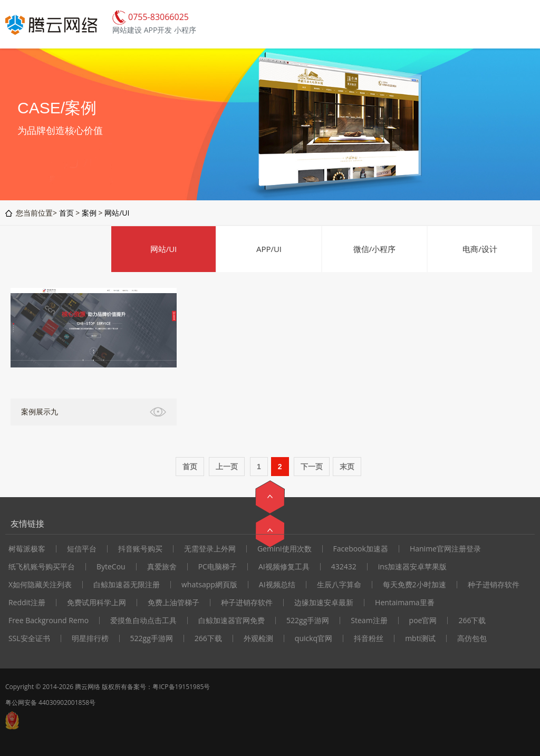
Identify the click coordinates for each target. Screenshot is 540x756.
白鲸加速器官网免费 (232, 621)
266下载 (472, 621)
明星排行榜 (90, 638)
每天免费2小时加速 (414, 585)
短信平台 (82, 549)
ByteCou (111, 567)
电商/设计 (480, 249)
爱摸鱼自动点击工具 (143, 621)
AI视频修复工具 (284, 567)
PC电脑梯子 (218, 567)
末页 (347, 467)
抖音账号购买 (140, 549)
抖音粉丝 (369, 638)
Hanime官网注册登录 (445, 549)
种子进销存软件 (494, 585)
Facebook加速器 (361, 549)
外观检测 (258, 638)
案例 (89, 213)
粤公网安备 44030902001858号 (50, 702)
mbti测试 (420, 638)
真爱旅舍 (162, 567)
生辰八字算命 (339, 585)
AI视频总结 (277, 585)
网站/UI (117, 213)
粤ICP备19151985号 (181, 687)
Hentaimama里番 (405, 603)
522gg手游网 (308, 621)
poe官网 (423, 621)
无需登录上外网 (210, 549)
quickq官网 (314, 638)
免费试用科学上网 (97, 603)
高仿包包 (472, 638)
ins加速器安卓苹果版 (413, 567)
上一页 (227, 467)
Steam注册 (369, 621)
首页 (66, 213)
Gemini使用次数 (285, 549)
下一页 (312, 467)
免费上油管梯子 (173, 603)
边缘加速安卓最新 (324, 603)
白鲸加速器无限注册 (127, 585)
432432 (344, 567)
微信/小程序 (375, 249)
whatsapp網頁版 (209, 585)
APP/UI (269, 249)
